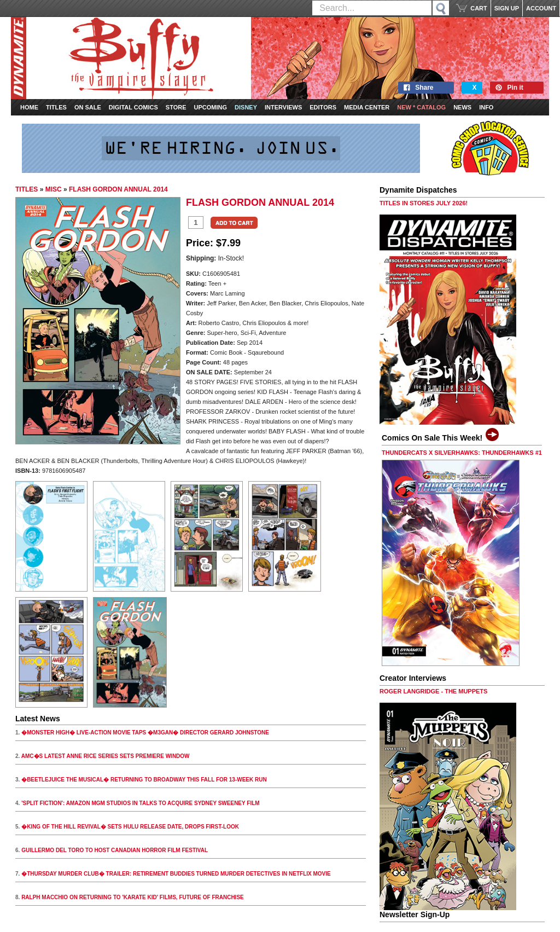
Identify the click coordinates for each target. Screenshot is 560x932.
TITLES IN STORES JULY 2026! (424, 203)
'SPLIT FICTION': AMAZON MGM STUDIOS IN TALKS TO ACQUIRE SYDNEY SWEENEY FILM (141, 803)
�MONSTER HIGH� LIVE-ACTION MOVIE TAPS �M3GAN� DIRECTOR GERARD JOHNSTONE (145, 733)
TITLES (27, 189)
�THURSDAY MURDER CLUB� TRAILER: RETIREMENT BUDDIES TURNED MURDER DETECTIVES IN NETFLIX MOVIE (176, 874)
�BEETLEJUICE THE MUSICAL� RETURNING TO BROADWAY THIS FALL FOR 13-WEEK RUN (144, 780)
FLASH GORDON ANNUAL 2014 (118, 189)
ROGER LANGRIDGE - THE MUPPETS (433, 691)
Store (176, 107)
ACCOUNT (541, 8)
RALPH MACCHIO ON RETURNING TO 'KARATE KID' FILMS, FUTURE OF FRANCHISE (133, 897)
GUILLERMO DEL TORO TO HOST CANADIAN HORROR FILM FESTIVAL (115, 850)
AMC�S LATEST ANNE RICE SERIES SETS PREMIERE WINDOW (106, 756)
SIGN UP (507, 8)
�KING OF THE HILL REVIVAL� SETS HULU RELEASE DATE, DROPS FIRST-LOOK (130, 827)
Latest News (38, 719)
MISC (54, 189)
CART (479, 8)
